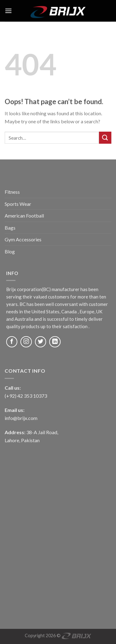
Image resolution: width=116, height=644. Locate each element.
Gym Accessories (23, 239)
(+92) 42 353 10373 (26, 396)
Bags (10, 228)
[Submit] (105, 138)
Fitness (12, 192)
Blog (10, 251)
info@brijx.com (21, 418)
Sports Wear (18, 204)
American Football (24, 216)
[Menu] (8, 11)
